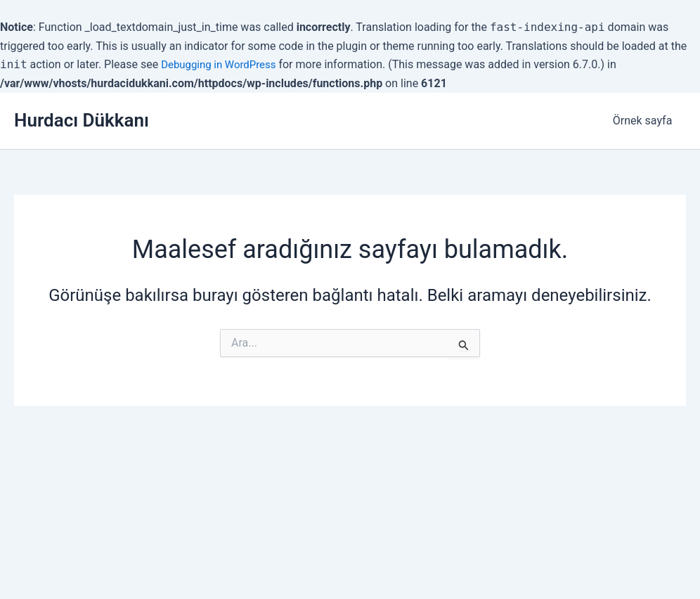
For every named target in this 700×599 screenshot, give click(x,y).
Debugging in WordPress (222, 64)
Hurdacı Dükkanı (82, 120)
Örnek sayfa (645, 121)
